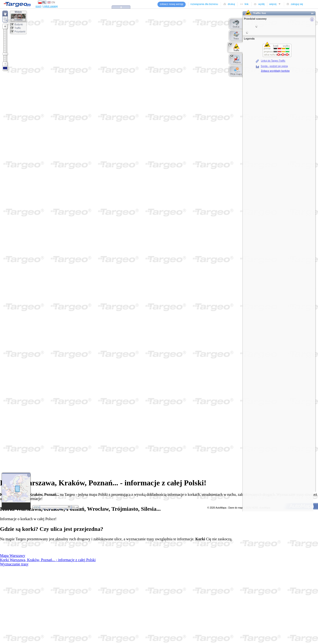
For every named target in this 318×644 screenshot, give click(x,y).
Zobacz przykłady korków (275, 71)
